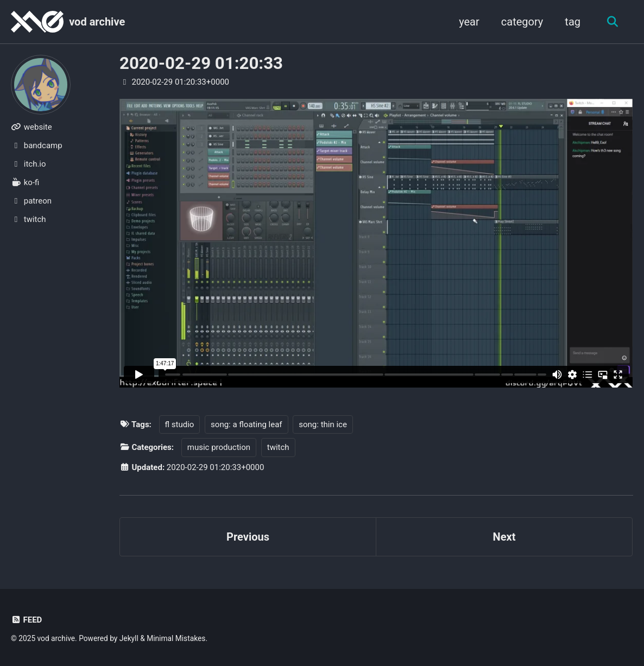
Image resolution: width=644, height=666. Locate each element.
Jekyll (129, 638)
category (522, 22)
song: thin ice (323, 424)
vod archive (97, 22)
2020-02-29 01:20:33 (201, 63)
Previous (248, 537)
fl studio (180, 424)
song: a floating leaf (246, 424)
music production (219, 447)
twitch (278, 447)
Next (504, 537)
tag (573, 22)
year (469, 22)
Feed (26, 620)
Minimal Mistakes (176, 638)
